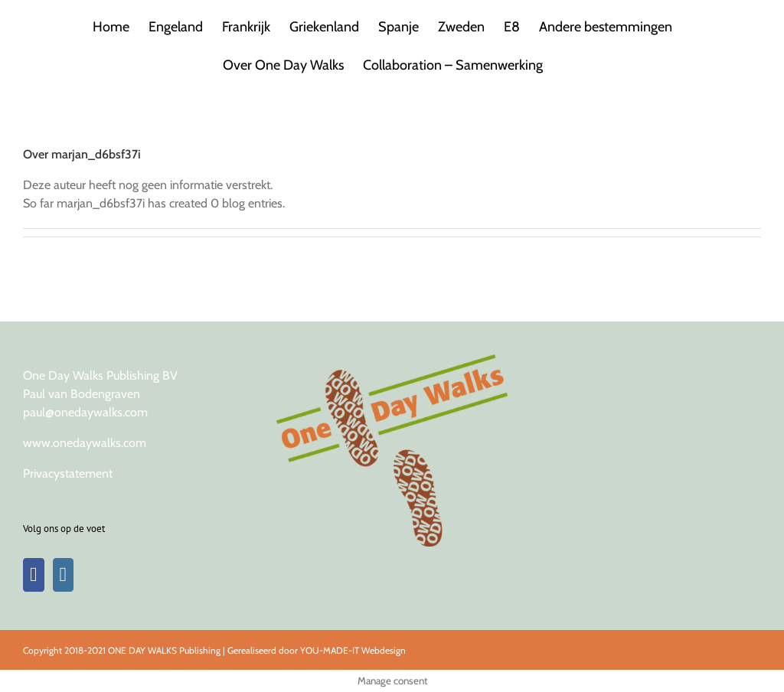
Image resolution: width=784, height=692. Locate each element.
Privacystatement (68, 473)
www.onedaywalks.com (85, 443)
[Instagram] (64, 575)
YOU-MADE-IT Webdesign (353, 650)
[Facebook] (34, 575)
